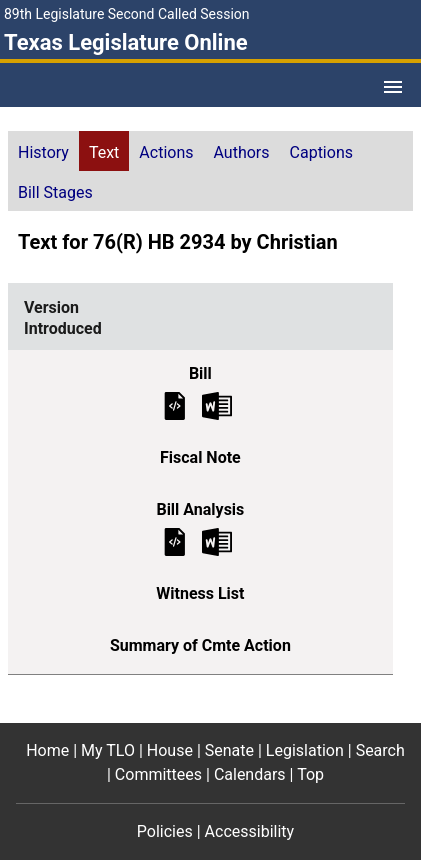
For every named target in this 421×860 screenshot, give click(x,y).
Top (310, 774)
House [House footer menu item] (170, 750)
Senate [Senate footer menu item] (229, 750)
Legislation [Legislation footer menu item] (305, 750)
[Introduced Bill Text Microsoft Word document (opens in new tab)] (217, 404)
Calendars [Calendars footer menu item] (250, 774)
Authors (242, 152)
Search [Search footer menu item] (380, 750)
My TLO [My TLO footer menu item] (108, 750)
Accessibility (250, 831)
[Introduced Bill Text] (175, 404)
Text (104, 152)
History (43, 152)
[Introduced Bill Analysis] (175, 540)
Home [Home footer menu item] (47, 750)
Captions (321, 152)
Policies (165, 831)
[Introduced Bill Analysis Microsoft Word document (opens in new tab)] (217, 540)
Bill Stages (55, 192)
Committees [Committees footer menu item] (158, 774)
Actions (166, 152)
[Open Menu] (393, 87)
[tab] (43, 151)
